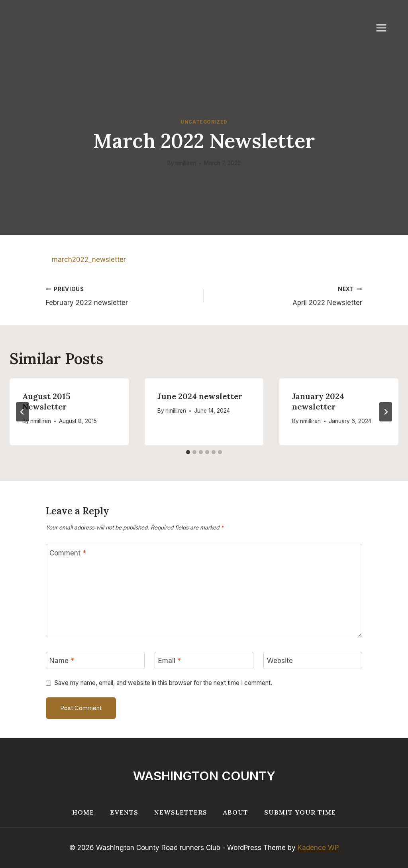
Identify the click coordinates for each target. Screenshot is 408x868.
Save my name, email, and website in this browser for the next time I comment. (163, 683)
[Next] (386, 412)
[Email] (204, 660)
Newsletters (181, 812)
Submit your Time (300, 812)
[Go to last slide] (22, 412)
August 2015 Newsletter (46, 401)
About (236, 812)
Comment (68, 553)
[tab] (188, 452)
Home (83, 812)
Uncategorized (204, 122)
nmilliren (186, 163)
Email (170, 661)
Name (62, 661)
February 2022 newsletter (122, 295)
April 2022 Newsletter (286, 295)
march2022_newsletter (89, 260)
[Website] (313, 660)
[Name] (95, 660)
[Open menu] (385, 28)
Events (124, 812)
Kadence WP (318, 848)
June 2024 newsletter (200, 396)
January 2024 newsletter (318, 401)
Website (280, 661)
